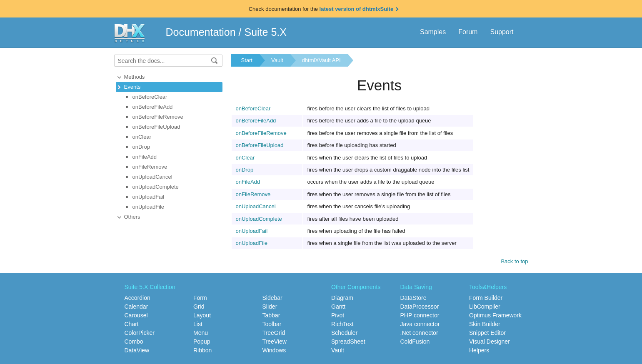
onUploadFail (149, 197)
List (198, 324)
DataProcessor (420, 307)
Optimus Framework (495, 315)
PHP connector (420, 315)
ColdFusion (415, 342)
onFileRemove (150, 167)
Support (502, 32)
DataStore (413, 298)
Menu (201, 333)
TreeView (275, 342)
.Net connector (419, 333)
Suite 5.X (266, 32)
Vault (277, 60)
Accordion (137, 298)
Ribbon (202, 350)
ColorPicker (140, 333)
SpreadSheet (348, 342)
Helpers (479, 350)
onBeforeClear (150, 97)
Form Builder (486, 298)
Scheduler (344, 333)
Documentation (201, 32)
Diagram (342, 298)
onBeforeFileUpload (156, 127)
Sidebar (272, 298)
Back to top (514, 261)
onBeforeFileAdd (153, 107)
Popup (202, 342)
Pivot (338, 315)
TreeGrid (274, 333)
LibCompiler (485, 307)
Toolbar (272, 324)
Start (247, 60)
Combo (134, 342)
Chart (132, 324)
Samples (433, 32)
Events (132, 87)
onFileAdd (145, 157)
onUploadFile (149, 207)
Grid (199, 307)
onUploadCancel (152, 177)
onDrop (141, 147)
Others (132, 217)
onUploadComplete (156, 187)
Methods (135, 77)
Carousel (136, 315)
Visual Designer (490, 342)
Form (200, 298)
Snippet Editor (487, 333)
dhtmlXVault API (321, 60)
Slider (270, 307)
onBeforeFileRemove (158, 117)
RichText (342, 324)
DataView (137, 350)
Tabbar (271, 315)
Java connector (420, 324)
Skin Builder (485, 324)
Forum (468, 32)
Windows (274, 350)
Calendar (136, 307)
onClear (142, 137)
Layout (202, 315)
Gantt (338, 307)
